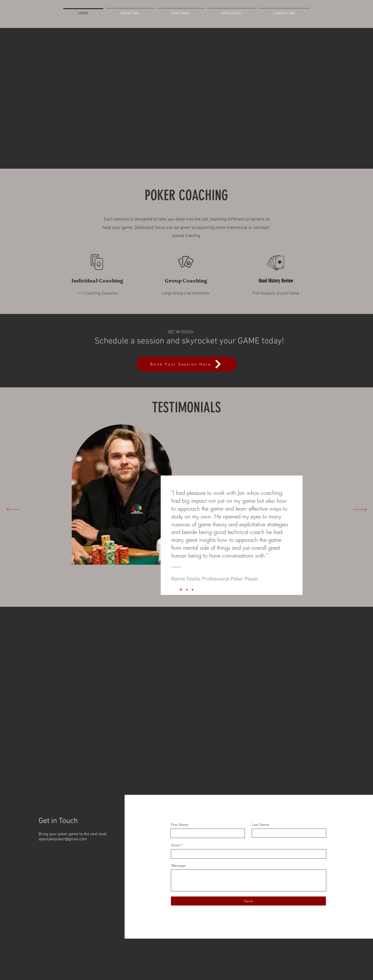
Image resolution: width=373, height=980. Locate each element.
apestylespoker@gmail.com (63, 839)
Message (178, 865)
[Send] (248, 901)
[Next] (360, 510)
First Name (180, 825)
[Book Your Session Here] (187, 364)
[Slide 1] (192, 590)
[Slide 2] (187, 590)
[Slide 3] (181, 590)
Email (176, 845)
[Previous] (13, 510)
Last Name (261, 825)
